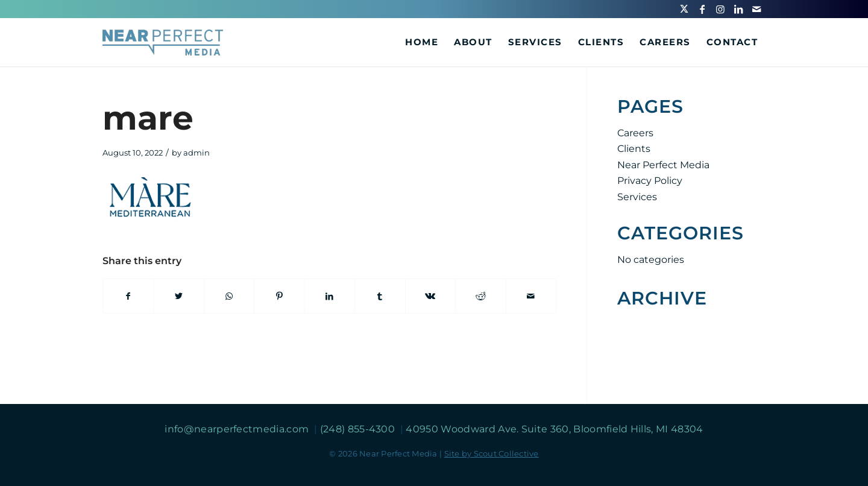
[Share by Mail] (531, 296)
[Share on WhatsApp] (229, 296)
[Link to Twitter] (684, 9)
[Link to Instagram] (720, 9)
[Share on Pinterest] (279, 296)
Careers (635, 133)
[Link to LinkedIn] (738, 9)
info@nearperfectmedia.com (238, 429)
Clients (634, 149)
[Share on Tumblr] (380, 296)
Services (637, 197)
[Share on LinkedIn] (330, 296)
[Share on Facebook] (128, 296)
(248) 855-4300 (359, 429)
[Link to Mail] (756, 9)
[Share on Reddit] (480, 296)
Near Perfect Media (663, 165)
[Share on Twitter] (178, 296)
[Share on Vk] (430, 296)
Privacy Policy (650, 181)
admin (197, 153)
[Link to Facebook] (702, 9)
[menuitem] (422, 42)
